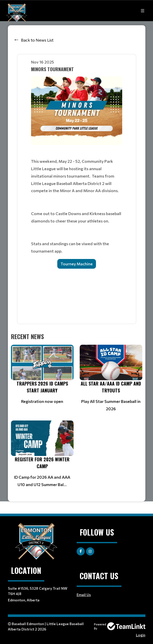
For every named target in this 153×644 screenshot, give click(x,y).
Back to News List (37, 40)
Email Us (84, 595)
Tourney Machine (77, 264)
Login (141, 635)
